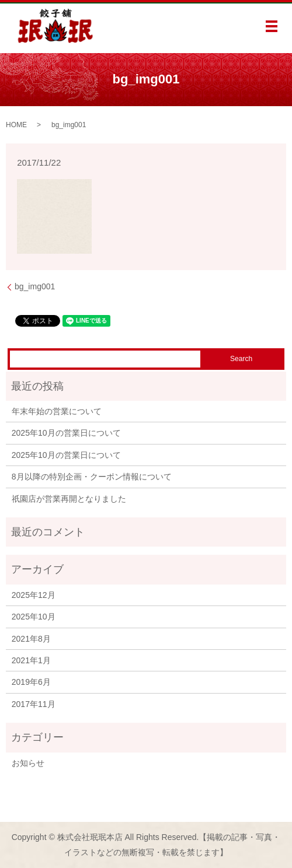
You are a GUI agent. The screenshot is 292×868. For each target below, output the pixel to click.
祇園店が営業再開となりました (69, 499)
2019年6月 (31, 682)
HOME (16, 125)
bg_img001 (35, 286)
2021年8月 (31, 639)
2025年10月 (34, 617)
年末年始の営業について (57, 411)
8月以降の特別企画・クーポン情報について (92, 477)
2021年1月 (31, 660)
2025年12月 (34, 595)
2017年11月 (34, 704)
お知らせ (28, 763)
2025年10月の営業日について (66, 433)
